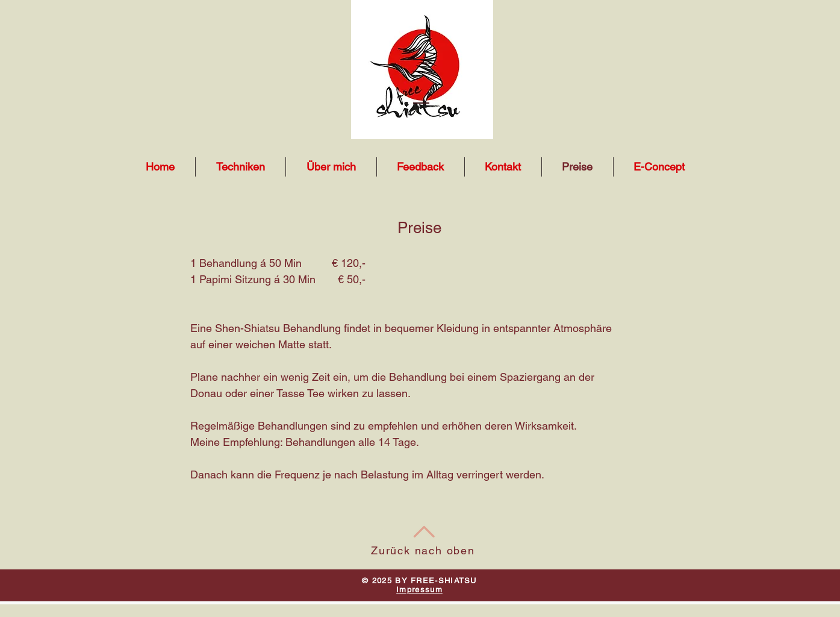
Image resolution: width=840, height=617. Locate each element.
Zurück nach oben (423, 550)
